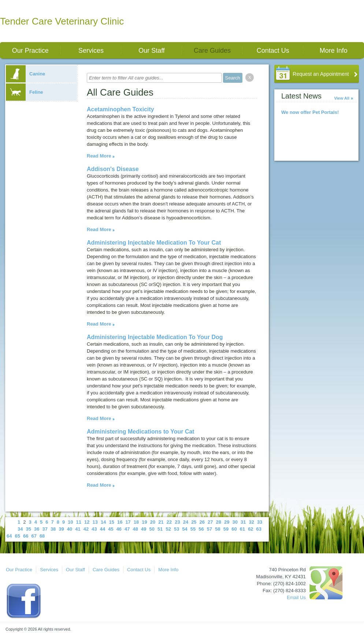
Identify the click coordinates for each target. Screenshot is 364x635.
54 (185, 529)
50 (152, 529)
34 (20, 529)
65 (17, 536)
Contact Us (273, 51)
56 (201, 529)
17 (128, 522)
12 (87, 522)
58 (218, 529)
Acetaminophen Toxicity (120, 109)
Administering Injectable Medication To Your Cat (154, 243)
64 (9, 536)
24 (186, 522)
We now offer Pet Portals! (310, 112)
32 (251, 522)
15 (111, 522)
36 (37, 529)
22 (169, 522)
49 (144, 529)
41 (78, 529)
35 (28, 529)
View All (342, 98)
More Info (334, 51)
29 (227, 522)
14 (103, 522)
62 (250, 529)
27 (210, 522)
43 (94, 529)
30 (235, 522)
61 (242, 529)
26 (202, 522)
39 (61, 529)
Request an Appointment (321, 74)
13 (95, 522)
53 (177, 529)
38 (53, 529)
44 (103, 529)
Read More (99, 156)
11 (79, 522)
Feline (25, 92)
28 (219, 522)
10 (70, 522)
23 (177, 522)
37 (45, 529)
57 (209, 529)
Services (91, 51)
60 (234, 529)
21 (161, 522)
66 (26, 536)
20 (153, 522)
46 (119, 529)
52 (168, 529)
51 (160, 529)
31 (243, 522)
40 (70, 529)
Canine (25, 74)
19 (144, 522)
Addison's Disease (113, 169)
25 (194, 522)
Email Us (296, 597)
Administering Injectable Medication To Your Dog (155, 337)
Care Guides (212, 51)
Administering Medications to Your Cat (141, 432)
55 (193, 529)
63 (259, 529)
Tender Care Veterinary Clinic (62, 21)
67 (34, 536)
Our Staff (152, 51)
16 (120, 522)
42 (86, 529)
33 (260, 522)
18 (136, 522)
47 (127, 529)
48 (135, 529)
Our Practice (30, 51)
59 (226, 529)
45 (111, 529)
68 (42, 536)
